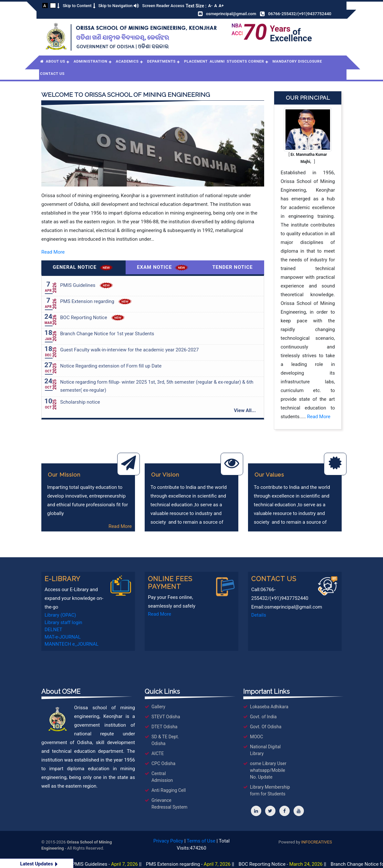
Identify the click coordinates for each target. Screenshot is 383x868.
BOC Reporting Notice (83, 318)
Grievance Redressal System (169, 804)
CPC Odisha (163, 763)
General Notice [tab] (83, 268)
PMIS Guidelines (78, 285)
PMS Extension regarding (87, 301)
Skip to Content (77, 6)
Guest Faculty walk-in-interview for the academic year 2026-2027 (129, 350)
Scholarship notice (80, 402)
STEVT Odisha (166, 717)
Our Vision (165, 475)
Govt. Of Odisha (266, 727)
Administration (91, 61)
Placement (196, 61)
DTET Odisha (165, 727)
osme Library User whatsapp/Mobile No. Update (268, 770)
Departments (161, 61)
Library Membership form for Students (270, 790)
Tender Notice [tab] (233, 267)
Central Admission (162, 777)
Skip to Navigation (116, 6)
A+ (221, 6)
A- (210, 6)
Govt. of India (263, 717)
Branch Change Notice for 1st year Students (107, 334)
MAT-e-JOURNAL (63, 637)
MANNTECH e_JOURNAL (72, 644)
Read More (53, 252)
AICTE (158, 753)
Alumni (217, 61)
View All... (245, 410)
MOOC (257, 737)
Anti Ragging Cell (169, 790)
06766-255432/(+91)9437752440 (300, 14)
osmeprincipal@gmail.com (231, 14)
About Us (56, 61)
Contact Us (52, 74)
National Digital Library (265, 750)
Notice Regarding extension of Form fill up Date (111, 366)
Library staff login (63, 622)
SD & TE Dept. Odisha (165, 740)
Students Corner (245, 61)
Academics (127, 61)
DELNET (53, 630)
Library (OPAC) (60, 615)
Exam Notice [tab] (163, 268)
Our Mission (64, 475)
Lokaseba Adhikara (269, 707)
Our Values (269, 475)
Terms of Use (201, 841)
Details (259, 615)
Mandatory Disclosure (297, 61)
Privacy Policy (168, 841)
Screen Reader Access (163, 6)
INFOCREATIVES (317, 842)
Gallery (158, 707)
